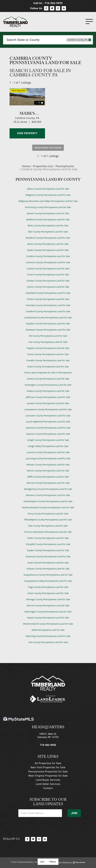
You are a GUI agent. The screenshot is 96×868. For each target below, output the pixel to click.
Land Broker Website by (62, 863)
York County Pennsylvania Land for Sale (48, 642)
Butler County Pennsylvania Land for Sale (48, 250)
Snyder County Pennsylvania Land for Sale (48, 550)
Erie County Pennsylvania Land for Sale (48, 342)
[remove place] (90, 40)
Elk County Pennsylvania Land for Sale (48, 336)
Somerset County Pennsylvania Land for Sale (48, 556)
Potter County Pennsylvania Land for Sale (48, 538)
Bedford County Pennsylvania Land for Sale (48, 219)
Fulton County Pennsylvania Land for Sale (48, 367)
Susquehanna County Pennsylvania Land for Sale (48, 575)
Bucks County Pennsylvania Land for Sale (48, 244)
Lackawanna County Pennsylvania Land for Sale (48, 409)
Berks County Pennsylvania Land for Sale (48, 225)
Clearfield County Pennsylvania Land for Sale (48, 293)
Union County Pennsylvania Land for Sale (48, 593)
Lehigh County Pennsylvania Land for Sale (48, 440)
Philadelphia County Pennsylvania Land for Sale (48, 520)
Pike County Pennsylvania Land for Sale (48, 526)
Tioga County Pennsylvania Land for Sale (48, 587)
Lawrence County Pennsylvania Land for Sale (48, 428)
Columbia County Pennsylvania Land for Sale (48, 305)
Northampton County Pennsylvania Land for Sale (48, 501)
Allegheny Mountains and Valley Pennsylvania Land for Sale (48, 201)
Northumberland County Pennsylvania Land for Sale (48, 507)
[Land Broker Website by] (79, 863)
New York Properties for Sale (48, 767)
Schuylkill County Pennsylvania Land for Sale (48, 544)
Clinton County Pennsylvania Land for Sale (48, 299)
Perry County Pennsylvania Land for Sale (48, 514)
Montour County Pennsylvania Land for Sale (48, 495)
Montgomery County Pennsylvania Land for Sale (48, 489)
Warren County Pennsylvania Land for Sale (48, 605)
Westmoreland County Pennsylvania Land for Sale (48, 624)
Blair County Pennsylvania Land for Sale (48, 232)
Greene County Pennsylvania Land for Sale (48, 379)
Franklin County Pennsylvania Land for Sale (48, 360)
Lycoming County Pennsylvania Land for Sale (48, 458)
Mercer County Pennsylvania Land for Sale (48, 471)
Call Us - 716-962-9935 (48, 3)
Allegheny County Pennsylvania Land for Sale (48, 195)
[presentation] (42, 825)
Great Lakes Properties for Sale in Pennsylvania (48, 373)
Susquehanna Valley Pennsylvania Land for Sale (48, 581)
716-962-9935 (48, 745)
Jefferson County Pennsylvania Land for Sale (48, 397)
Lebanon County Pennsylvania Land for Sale (48, 434)
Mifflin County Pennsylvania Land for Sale (48, 477)
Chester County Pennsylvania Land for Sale (48, 281)
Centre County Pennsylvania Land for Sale (48, 275)
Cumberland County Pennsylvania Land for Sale (48, 318)
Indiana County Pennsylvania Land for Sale (48, 391)
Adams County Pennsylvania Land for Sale (48, 189)
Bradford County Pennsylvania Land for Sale (48, 238)
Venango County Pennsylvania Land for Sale (48, 599)
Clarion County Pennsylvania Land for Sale (48, 287)
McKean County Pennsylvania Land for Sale (48, 465)
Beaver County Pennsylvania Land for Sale (48, 213)
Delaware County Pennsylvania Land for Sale (48, 330)
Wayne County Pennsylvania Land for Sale (48, 618)
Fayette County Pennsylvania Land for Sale (48, 348)
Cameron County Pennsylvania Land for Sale (48, 262)
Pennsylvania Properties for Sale (48, 772)
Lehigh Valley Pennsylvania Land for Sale (48, 446)
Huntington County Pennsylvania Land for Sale (48, 385)
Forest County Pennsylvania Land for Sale (48, 354)
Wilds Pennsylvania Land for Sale (48, 630)
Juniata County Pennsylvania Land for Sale (48, 403)
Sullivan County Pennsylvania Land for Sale (48, 569)
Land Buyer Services (48, 780)
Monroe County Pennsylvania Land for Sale (48, 483)
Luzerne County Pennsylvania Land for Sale (48, 452)
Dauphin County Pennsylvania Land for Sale (48, 324)
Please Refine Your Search (48, 148)
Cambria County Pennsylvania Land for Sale (48, 256)
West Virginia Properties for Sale (48, 776)
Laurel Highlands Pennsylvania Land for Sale (48, 422)
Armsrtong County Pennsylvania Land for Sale (48, 207)
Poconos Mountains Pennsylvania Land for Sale (48, 532)
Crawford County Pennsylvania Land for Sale (48, 311)
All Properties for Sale (48, 763)
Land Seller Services (48, 784)
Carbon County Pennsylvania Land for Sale (48, 269)
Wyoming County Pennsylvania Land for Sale (48, 636)
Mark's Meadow (27, 113)
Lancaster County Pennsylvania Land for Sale (48, 416)
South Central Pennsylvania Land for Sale (48, 563)
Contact (48, 788)
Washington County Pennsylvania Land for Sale (48, 612)
